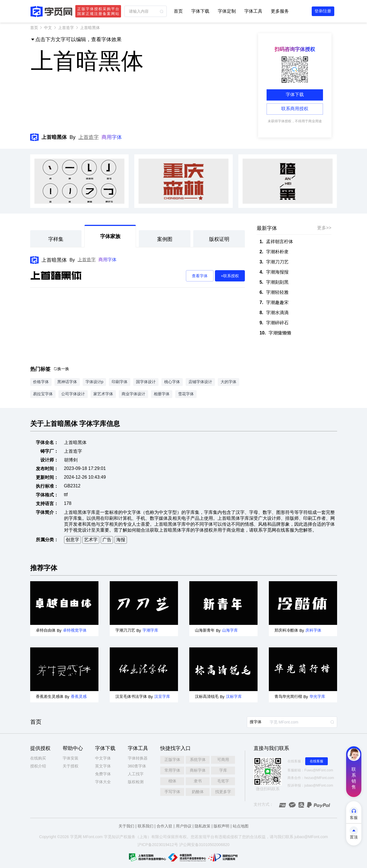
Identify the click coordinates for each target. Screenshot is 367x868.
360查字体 (137, 766)
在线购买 (38, 758)
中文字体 (103, 758)
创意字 (72, 540)
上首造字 (66, 28)
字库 (223, 770)
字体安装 (71, 758)
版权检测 (136, 782)
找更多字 (223, 792)
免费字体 (103, 774)
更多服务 (280, 11)
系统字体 (198, 760)
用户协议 (184, 826)
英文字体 (103, 766)
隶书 (198, 781)
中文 (48, 28)
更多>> (324, 228)
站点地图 (241, 826)
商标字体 (198, 770)
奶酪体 (198, 792)
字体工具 (253, 11)
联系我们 (146, 826)
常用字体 (172, 770)
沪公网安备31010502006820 (204, 845)
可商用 (223, 760)
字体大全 (103, 782)
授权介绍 (38, 766)
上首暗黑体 (54, 260)
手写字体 (172, 792)
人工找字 (136, 774)
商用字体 (112, 137)
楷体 (172, 781)
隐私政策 (203, 826)
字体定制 (227, 11)
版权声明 (221, 826)
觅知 (112, 837)
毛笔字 (223, 781)
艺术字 (91, 540)
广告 (107, 540)
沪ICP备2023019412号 (158, 845)
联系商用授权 (295, 109)
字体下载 (200, 11)
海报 (121, 540)
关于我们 (126, 826)
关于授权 (71, 766)
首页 (178, 11)
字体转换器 (138, 758)
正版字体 (172, 760)
